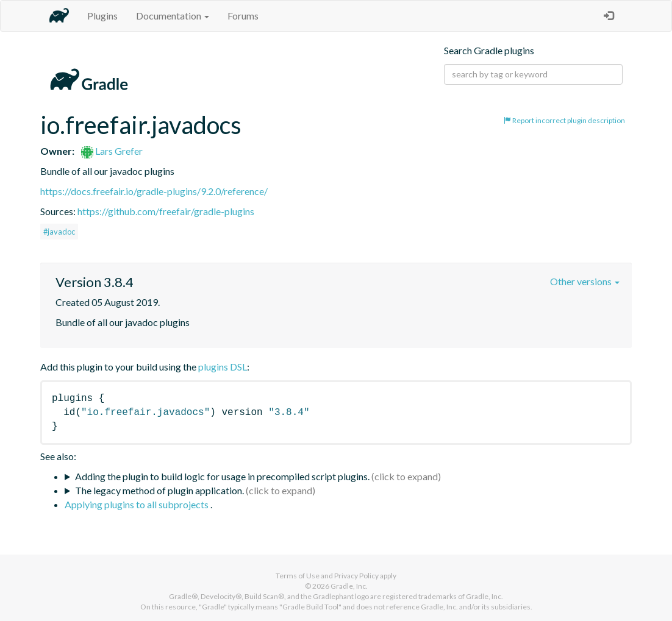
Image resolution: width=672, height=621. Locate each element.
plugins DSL (223, 367)
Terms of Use (298, 576)
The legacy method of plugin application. (159, 490)
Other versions (585, 281)
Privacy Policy (356, 576)
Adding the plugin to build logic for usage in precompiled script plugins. (222, 476)
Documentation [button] (173, 16)
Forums (243, 16)
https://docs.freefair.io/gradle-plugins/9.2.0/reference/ (154, 191)
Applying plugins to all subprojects (138, 504)
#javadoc (59, 232)
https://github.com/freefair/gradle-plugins (166, 211)
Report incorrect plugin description (564, 120)
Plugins (102, 16)
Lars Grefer (112, 151)
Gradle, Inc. (349, 586)
